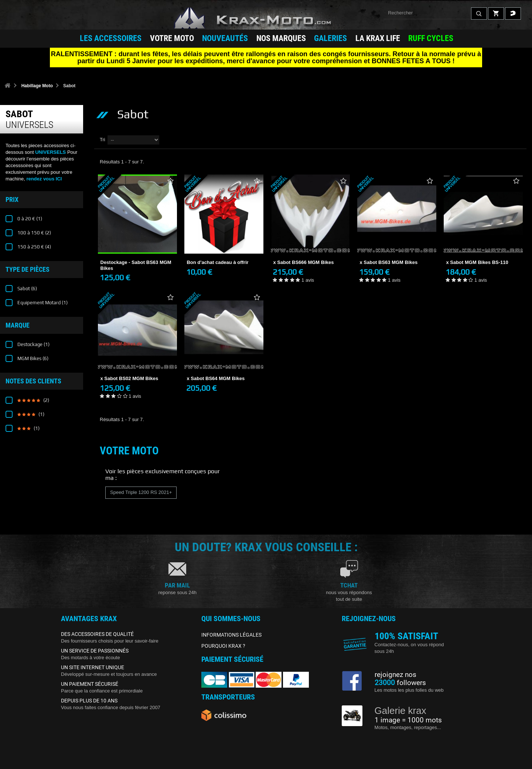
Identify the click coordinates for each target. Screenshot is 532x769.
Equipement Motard (42, 303)
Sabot (27, 289)
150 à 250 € (34, 247)
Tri (103, 140)
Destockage (33, 344)
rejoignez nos (395, 675)
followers (400, 683)
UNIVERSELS (50, 152)
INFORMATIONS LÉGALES (231, 635)
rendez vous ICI (44, 179)
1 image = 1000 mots (408, 720)
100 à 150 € (34, 233)
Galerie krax (400, 711)
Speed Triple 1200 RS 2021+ (141, 492)
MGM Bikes (32, 358)
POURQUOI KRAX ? (223, 646)
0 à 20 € (29, 219)
